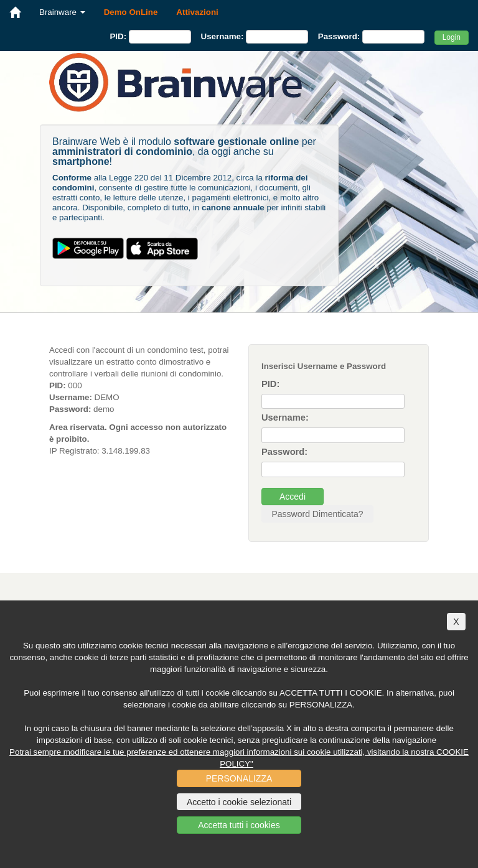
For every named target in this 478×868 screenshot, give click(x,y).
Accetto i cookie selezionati (239, 802)
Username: (223, 36)
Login (452, 37)
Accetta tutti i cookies (239, 825)
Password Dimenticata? (317, 514)
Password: (339, 36)
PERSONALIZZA (239, 778)
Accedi (293, 497)
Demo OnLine (131, 12)
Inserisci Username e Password (324, 366)
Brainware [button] (62, 12)
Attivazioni (197, 12)
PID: (118, 36)
